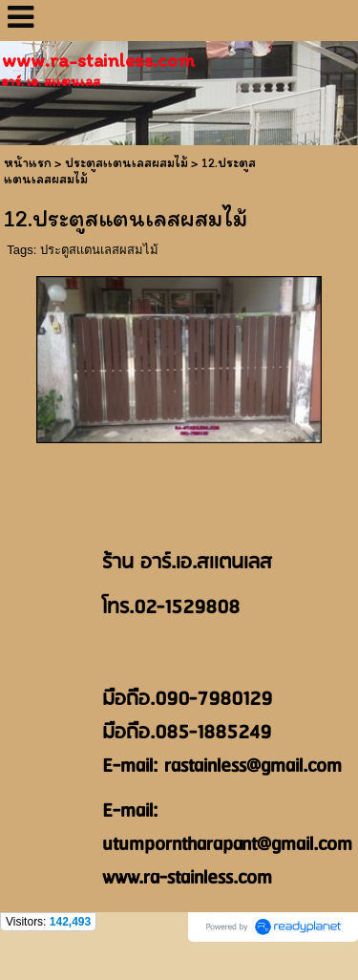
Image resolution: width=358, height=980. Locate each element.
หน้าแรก (28, 163)
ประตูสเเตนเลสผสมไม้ (99, 250)
